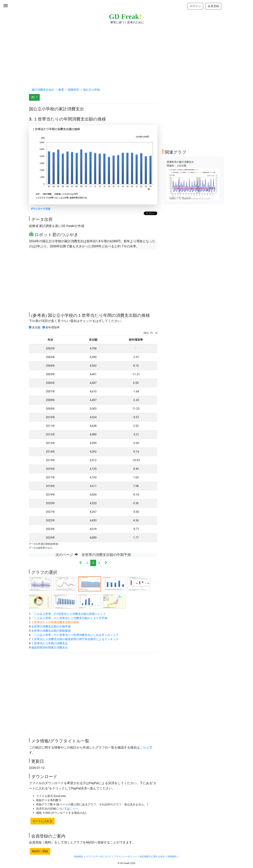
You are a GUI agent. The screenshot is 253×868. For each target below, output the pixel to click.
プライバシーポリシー (125, 857)
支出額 (35, 327)
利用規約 (172, 857)
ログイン (195, 6)
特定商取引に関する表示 (152, 857)
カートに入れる (43, 821)
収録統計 (79, 857)
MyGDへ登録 (40, 851)
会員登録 (213, 6)
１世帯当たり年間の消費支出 (50, 643)
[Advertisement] (126, 53)
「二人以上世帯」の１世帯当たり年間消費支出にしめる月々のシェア (75, 635)
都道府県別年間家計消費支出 (50, 648)
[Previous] (81, 563)
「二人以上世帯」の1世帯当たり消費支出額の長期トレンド (69, 614)
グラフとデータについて (99, 857)
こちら (144, 747)
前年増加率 (52, 327)
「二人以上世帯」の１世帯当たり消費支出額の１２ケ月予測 (69, 618)
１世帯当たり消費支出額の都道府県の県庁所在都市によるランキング (75, 639)
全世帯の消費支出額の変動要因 (51, 631)
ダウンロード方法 (40, 209)
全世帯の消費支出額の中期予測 (51, 627)
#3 (33, 97)
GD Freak (125, 17)
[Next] (106, 563)
